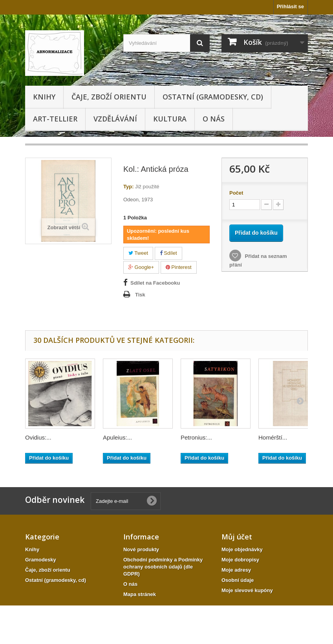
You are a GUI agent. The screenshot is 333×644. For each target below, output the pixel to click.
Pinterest (179, 267)
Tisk (140, 295)
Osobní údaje (238, 580)
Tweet (138, 253)
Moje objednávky (242, 549)
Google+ (141, 267)
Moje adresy (236, 570)
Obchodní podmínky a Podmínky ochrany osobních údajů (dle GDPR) (163, 567)
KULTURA (170, 119)
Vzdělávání (115, 119)
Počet (236, 193)
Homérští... (273, 437)
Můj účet (237, 537)
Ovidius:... (38, 437)
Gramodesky (41, 560)
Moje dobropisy (240, 560)
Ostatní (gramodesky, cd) (213, 97)
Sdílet (168, 253)
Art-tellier (55, 119)
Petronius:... (196, 437)
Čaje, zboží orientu (109, 97)
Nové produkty (141, 549)
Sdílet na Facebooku (155, 283)
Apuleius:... (117, 437)
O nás (214, 119)
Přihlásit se (290, 6)
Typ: (128, 187)
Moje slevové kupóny (247, 590)
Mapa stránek (140, 594)
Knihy (44, 97)
